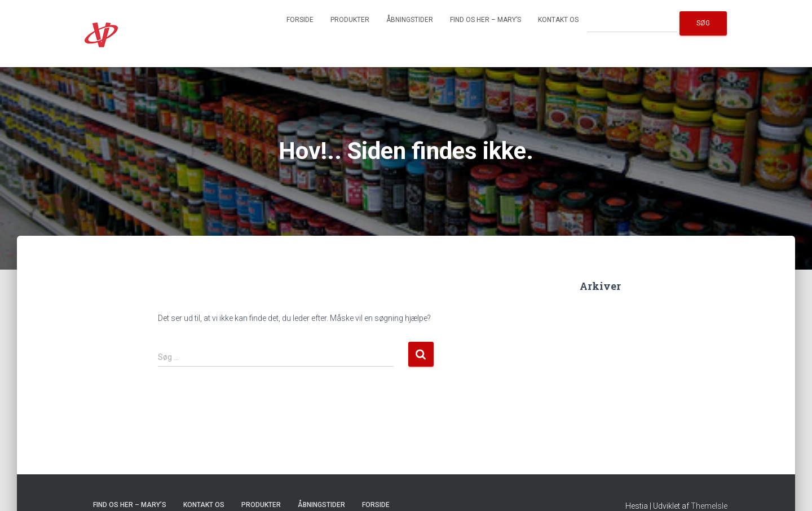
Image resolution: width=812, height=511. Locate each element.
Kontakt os (558, 20)
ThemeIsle (709, 506)
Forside (300, 20)
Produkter (350, 20)
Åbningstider (410, 20)
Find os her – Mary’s (486, 20)
